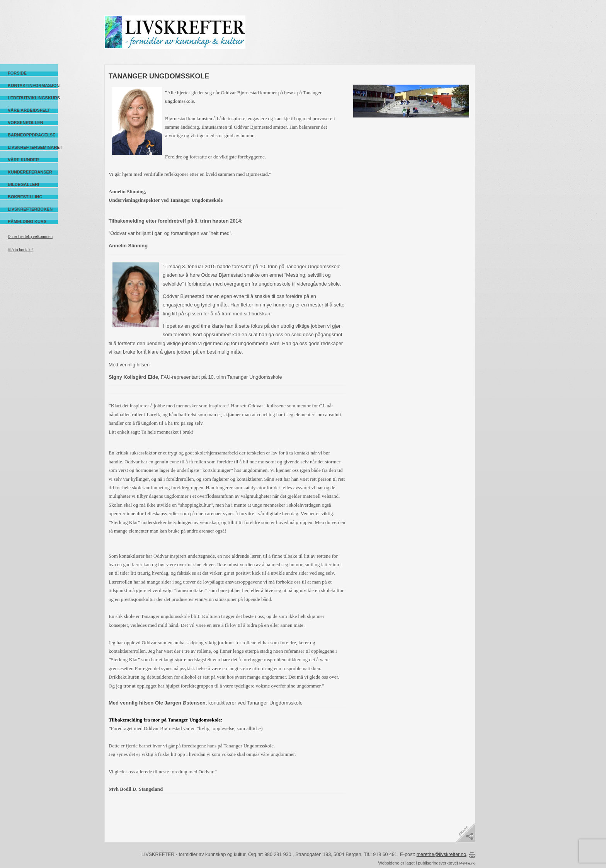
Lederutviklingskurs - (33, 98)
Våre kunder (23, 160)
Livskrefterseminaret (33, 147)
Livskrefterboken (30, 209)
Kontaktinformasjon (33, 85)
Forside (17, 73)
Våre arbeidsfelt (29, 110)
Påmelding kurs (27, 221)
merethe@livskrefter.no (441, 854)
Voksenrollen (26, 123)
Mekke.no (467, 863)
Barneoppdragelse (31, 135)
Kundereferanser (30, 172)
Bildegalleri (23, 184)
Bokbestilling (25, 197)
